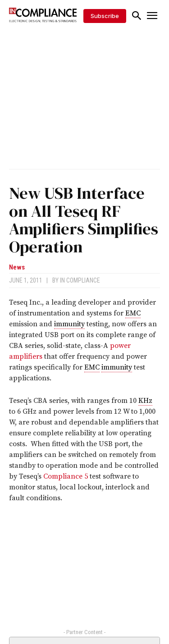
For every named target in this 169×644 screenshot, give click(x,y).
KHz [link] (145, 401)
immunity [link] (69, 324)
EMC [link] (133, 313)
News (17, 267)
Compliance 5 (66, 476)
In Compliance (80, 280)
